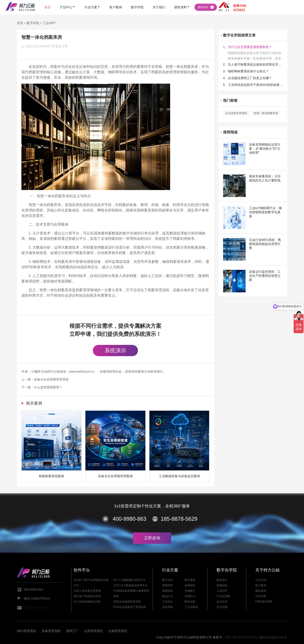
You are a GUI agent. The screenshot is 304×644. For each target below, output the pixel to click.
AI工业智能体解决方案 (87, 602)
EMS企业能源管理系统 (127, 602)
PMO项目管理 (264, 602)
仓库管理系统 (94, 631)
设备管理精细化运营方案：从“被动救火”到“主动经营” (265, 149)
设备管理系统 (51, 631)
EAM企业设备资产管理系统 (130, 607)
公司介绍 (261, 580)
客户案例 (261, 585)
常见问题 (222, 607)
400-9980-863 (129, 519)
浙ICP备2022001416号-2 (243, 637)
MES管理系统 (27, 631)
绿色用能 (167, 607)
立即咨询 (152, 538)
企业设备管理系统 (236, 113)
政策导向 (222, 580)
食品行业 (167, 596)
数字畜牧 (190, 580)
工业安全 (167, 602)
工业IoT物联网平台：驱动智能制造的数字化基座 (265, 212)
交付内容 (261, 596)
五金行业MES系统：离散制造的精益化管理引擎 (265, 244)
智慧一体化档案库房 (266, 113)
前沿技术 (222, 602)
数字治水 (167, 580)
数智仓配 (190, 602)
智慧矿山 (190, 596)
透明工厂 (72, 631)
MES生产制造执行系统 (87, 596)
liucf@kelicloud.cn (36, 607)
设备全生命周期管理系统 (51, 379)
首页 (20, 23)
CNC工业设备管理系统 (87, 591)
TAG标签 (281, 637)
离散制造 (167, 591)
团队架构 (261, 591)
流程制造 (190, 585)
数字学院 (33, 23)
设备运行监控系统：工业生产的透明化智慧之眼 (265, 276)
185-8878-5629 (179, 519)
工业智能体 (191, 607)
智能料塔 (167, 585)
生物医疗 (190, 591)
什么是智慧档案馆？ (48, 387)
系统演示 (115, 350)
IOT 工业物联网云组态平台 (129, 580)
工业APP (49, 23)
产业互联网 (223, 596)
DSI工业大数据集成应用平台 (130, 585)
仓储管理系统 (118, 631)
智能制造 (222, 585)
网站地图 (267, 637)
